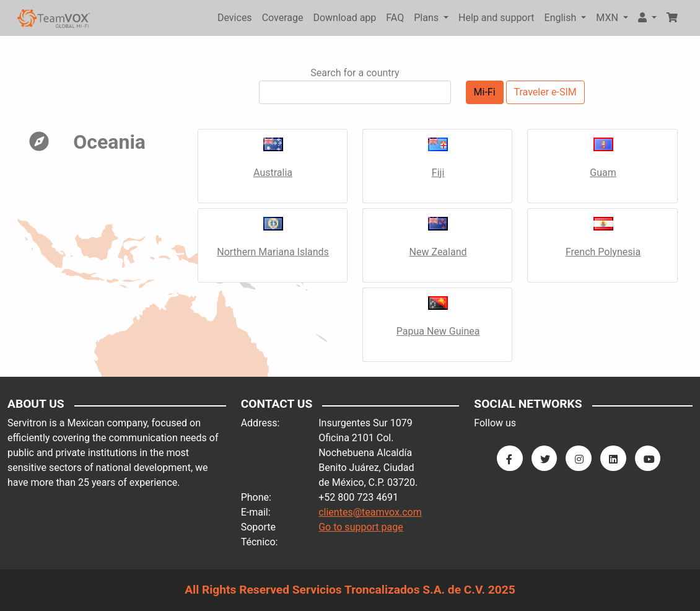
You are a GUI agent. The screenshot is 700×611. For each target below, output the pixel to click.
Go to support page (361, 527)
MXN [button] (608, 18)
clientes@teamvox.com (370, 512)
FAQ (395, 18)
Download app (344, 18)
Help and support (497, 18)
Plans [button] (427, 18)
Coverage (283, 18)
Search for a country (355, 73)
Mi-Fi (485, 92)
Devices (235, 18)
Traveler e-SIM (545, 92)
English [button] (562, 18)
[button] (647, 18)
